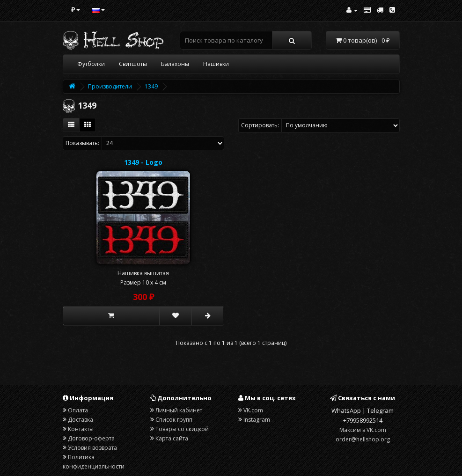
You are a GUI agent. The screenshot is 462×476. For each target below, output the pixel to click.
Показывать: (82, 143)
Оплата (78, 410)
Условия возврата (92, 448)
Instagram (257, 420)
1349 (151, 86)
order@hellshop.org (363, 439)
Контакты (81, 429)
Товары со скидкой (182, 429)
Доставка (81, 420)
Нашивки (216, 64)
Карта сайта (172, 438)
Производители (110, 86)
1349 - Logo (143, 162)
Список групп (174, 420)
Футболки (91, 64)
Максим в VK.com (363, 430)
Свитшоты (133, 64)
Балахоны (175, 64)
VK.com (253, 410)
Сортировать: (260, 125)
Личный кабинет (179, 410)
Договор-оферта (91, 438)
